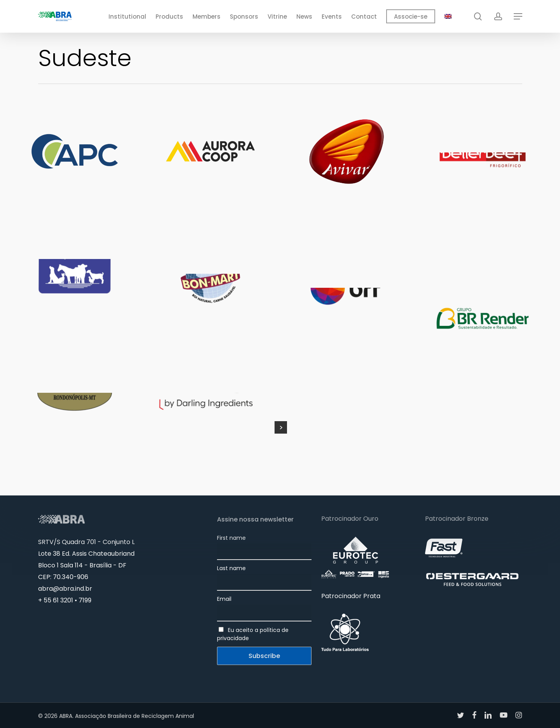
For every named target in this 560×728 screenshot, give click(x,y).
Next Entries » (281, 427)
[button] (518, 17)
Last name (231, 568)
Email (224, 599)
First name (231, 538)
